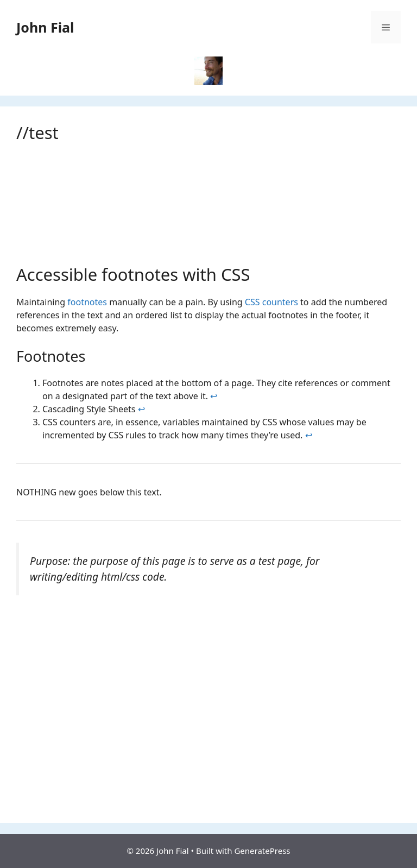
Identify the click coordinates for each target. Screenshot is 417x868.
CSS (252, 302)
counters (280, 302)
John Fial (45, 27)
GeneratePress (262, 851)
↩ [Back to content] (214, 396)
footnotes (87, 302)
